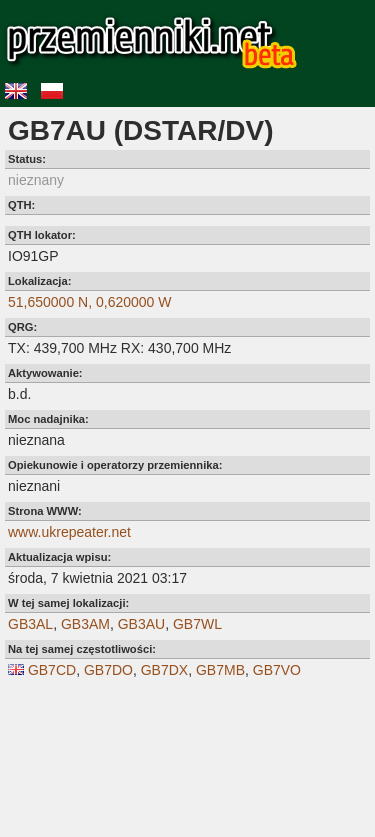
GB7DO (108, 670)
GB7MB (220, 670)
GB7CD (52, 670)
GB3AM (85, 624)
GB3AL (30, 624)
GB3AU (141, 624)
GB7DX (164, 670)
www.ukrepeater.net (69, 532)
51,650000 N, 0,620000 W (89, 302)
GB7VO (277, 670)
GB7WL (197, 624)
